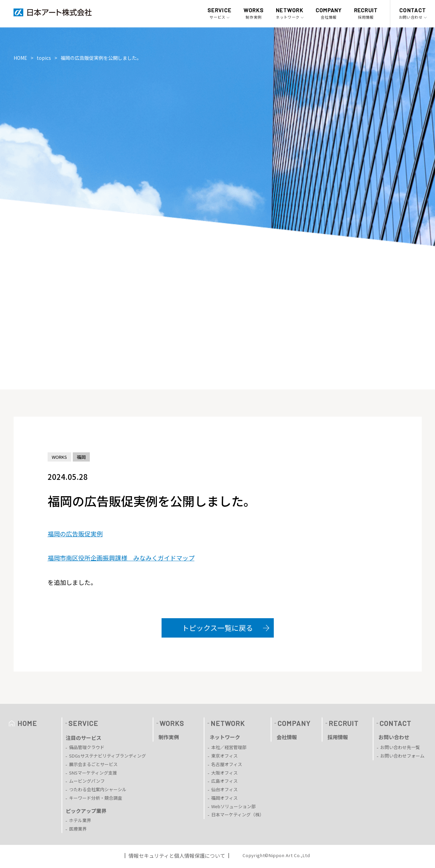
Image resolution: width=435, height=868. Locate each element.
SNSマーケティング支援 (93, 773)
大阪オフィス (224, 773)
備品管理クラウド (87, 747)
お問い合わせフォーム (402, 756)
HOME (20, 58)
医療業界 (78, 829)
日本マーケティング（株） (238, 814)
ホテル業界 (80, 820)
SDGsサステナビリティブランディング (107, 756)
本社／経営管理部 (229, 747)
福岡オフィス (224, 798)
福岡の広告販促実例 (75, 534)
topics (44, 58)
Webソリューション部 (233, 806)
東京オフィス (224, 756)
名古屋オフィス (227, 764)
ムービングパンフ (87, 781)
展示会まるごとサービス (93, 764)
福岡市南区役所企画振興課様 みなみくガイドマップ (121, 558)
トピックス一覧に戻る (217, 628)
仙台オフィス (224, 789)
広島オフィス (224, 781)
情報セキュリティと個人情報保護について (177, 856)
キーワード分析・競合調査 (96, 798)
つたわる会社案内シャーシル (98, 789)
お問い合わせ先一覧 (400, 747)
